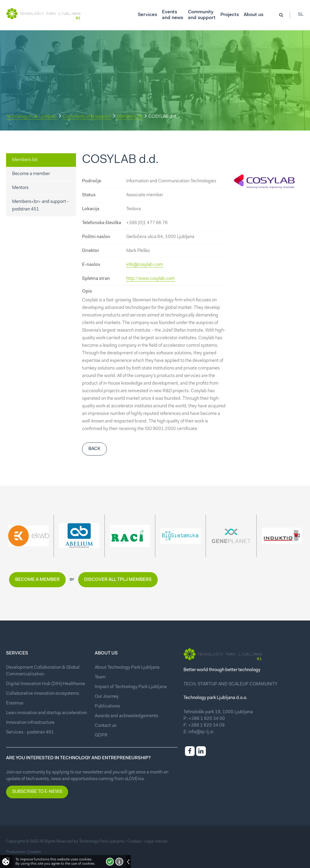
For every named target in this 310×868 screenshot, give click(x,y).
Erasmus (15, 703)
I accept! (110, 862)
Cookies (134, 841)
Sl (301, 15)
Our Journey (107, 697)
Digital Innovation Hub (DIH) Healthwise (46, 684)
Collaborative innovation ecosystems (43, 694)
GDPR (101, 735)
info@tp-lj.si (201, 732)
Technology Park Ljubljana (31, 117)
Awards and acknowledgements (126, 716)
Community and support (87, 117)
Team (100, 677)
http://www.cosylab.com (151, 279)
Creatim (34, 852)
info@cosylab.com (145, 265)
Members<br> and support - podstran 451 (40, 206)
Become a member (31, 174)
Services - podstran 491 (30, 732)
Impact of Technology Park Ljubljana (131, 687)
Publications (107, 706)
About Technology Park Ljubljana (127, 668)
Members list (130, 117)
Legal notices (156, 841)
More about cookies (119, 862)
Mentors (20, 188)
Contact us (106, 726)
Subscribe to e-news (37, 792)
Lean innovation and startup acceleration (46, 713)
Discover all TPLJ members (118, 580)
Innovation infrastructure (30, 723)
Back (94, 449)
